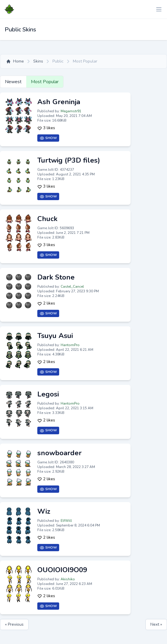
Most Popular (45, 82)
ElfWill (66, 521)
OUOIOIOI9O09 (62, 570)
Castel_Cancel (72, 287)
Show (48, 138)
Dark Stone (56, 277)
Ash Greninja (59, 102)
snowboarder (59, 453)
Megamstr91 (71, 111)
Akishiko (68, 579)
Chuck (47, 219)
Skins (38, 61)
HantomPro (70, 345)
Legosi (48, 394)
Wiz (44, 511)
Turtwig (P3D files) (69, 160)
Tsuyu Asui (55, 336)
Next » (156, 624)
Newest (13, 82)
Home (15, 61)
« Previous (14, 624)
